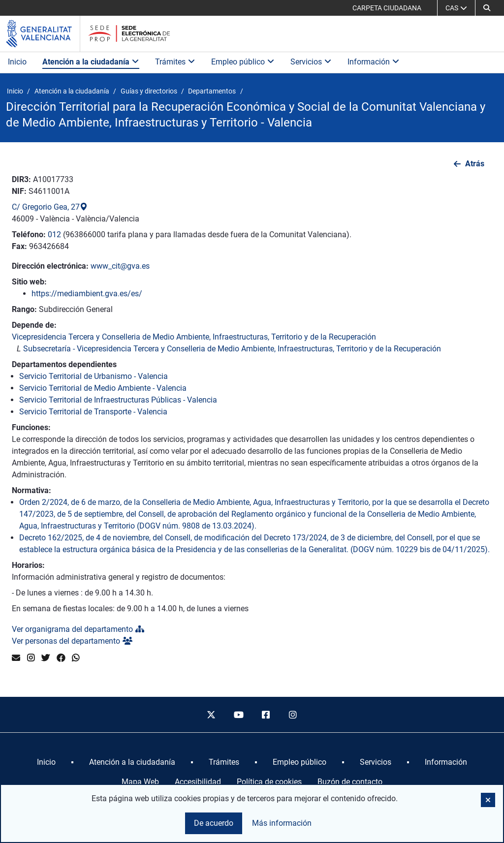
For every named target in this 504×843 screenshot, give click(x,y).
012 (54, 234)
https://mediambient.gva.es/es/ (87, 294)
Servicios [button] (311, 62)
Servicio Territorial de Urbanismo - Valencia (94, 376)
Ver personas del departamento (72, 641)
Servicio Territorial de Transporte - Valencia (93, 412)
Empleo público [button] (243, 62)
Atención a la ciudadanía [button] (91, 62)
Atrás (475, 164)
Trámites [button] (175, 62)
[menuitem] (46, 762)
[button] (487, 8)
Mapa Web (140, 782)
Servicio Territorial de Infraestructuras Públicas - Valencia (118, 400)
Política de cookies (269, 782)
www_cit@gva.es (120, 266)
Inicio (17, 62)
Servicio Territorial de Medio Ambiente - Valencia (103, 388)
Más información (282, 823)
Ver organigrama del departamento (78, 629)
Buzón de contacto (350, 782)
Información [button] (374, 62)
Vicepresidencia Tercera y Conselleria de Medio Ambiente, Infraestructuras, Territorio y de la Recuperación (194, 337)
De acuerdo (214, 823)
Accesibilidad (198, 782)
